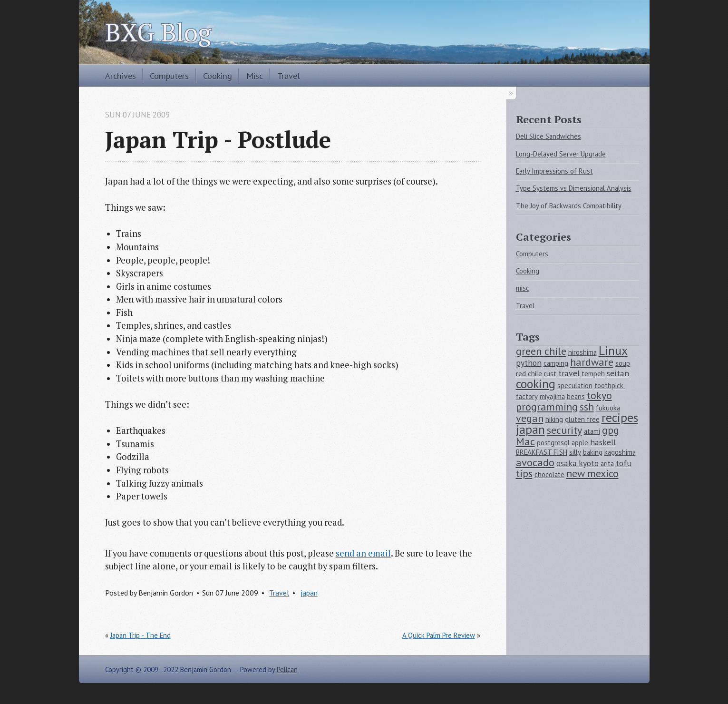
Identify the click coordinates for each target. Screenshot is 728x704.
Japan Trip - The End (141, 635)
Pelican (287, 670)
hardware (592, 362)
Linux (613, 350)
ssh (587, 407)
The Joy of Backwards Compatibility (569, 206)
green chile (541, 351)
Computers (169, 76)
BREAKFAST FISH (542, 452)
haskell (603, 442)
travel (569, 373)
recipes (620, 417)
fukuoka (608, 408)
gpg (611, 430)
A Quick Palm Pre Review (439, 635)
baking (593, 452)
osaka (567, 463)
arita (607, 464)
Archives (121, 76)
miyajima (552, 396)
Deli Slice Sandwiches (548, 136)
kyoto (589, 463)
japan (309, 593)
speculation (575, 386)
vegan (530, 418)
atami (592, 431)
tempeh (593, 374)
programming (547, 407)
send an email (363, 553)
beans (576, 396)
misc (523, 288)
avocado (535, 462)
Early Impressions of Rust (554, 171)
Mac (525, 441)
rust (550, 374)
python (529, 363)
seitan (618, 373)
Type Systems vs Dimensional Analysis (574, 188)
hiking (554, 419)
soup (623, 363)
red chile (529, 374)
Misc (255, 76)
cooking (536, 384)
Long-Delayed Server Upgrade (561, 154)
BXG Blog (158, 32)
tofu (624, 463)
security (564, 430)
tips (524, 473)
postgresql (553, 443)
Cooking (218, 76)
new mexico (592, 473)
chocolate (549, 474)
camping (556, 363)
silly (575, 452)
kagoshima (620, 452)
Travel (289, 76)
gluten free (582, 419)
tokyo (599, 395)
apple (580, 443)
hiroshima (582, 352)
